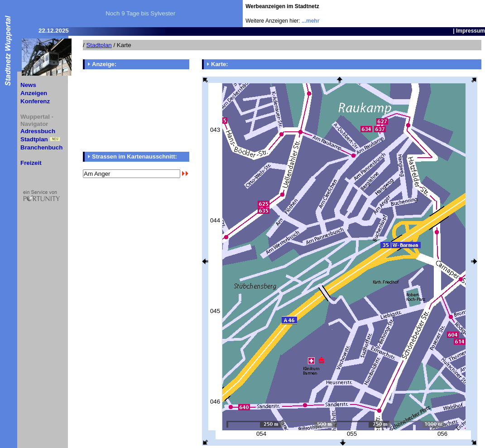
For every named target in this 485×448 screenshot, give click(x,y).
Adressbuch (38, 131)
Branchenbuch (41, 147)
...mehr (310, 21)
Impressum (471, 31)
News (28, 85)
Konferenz (35, 101)
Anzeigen (34, 93)
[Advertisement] (432, 14)
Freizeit (31, 163)
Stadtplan (34, 139)
